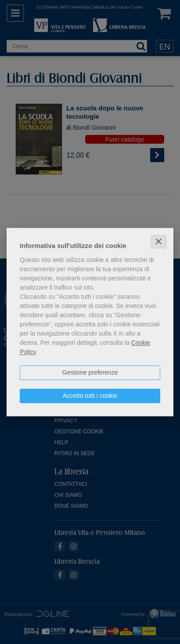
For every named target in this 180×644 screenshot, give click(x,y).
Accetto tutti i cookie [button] (90, 396)
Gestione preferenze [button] (90, 372)
